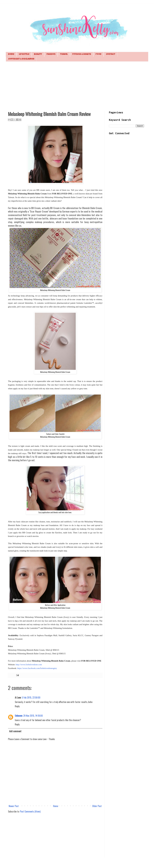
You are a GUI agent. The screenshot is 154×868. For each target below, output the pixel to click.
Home (11, 54)
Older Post (97, 806)
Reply (17, 706)
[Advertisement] (77, 86)
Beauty (38, 54)
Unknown (19, 716)
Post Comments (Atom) (30, 811)
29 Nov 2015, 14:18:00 (33, 716)
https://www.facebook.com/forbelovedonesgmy (37, 668)
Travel (64, 54)
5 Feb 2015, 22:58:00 (31, 698)
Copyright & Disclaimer (21, 59)
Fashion (51, 54)
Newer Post (14, 806)
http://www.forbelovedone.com (29, 665)
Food (98, 54)
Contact (111, 54)
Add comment (15, 731)
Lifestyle (24, 54)
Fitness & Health (82, 54)
